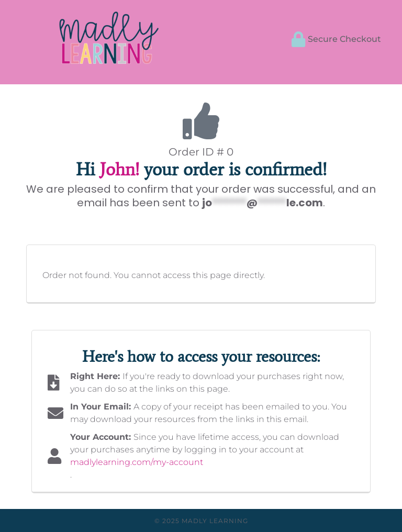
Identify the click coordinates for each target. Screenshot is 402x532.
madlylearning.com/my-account (137, 462)
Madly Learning (215, 521)
